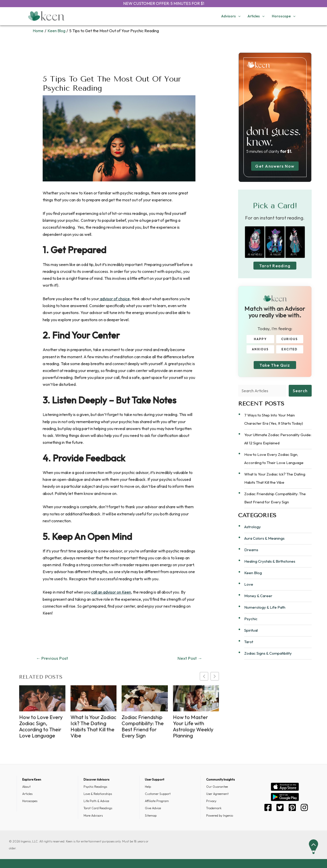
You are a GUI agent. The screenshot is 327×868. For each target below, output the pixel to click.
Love (249, 590)
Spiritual (251, 636)
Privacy (211, 801)
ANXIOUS (261, 351)
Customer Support (158, 794)
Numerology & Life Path (265, 613)
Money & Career (258, 602)
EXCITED (289, 351)
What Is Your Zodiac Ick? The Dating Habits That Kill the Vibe (93, 726)
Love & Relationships (98, 794)
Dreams (251, 556)
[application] (238, 16)
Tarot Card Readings (98, 808)
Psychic (251, 625)
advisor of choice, (115, 299)
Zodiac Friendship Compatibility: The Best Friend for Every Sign (143, 726)
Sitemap (151, 815)
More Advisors (93, 815)
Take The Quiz (275, 369)
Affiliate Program (157, 801)
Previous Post (52, 658)
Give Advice (153, 808)
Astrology (253, 533)
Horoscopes (30, 801)
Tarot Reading (275, 268)
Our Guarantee (217, 787)
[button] (215, 676)
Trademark (214, 808)
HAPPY (261, 341)
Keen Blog (253, 579)
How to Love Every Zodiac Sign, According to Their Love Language (41, 726)
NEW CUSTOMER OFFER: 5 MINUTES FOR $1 (164, 3)
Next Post (190, 658)
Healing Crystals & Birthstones (270, 567)
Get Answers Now (275, 166)
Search (300, 396)
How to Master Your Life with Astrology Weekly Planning (193, 726)
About (26, 787)
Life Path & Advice (96, 801)
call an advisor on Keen (111, 592)
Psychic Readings (95, 787)
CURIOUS (289, 341)
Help (148, 787)
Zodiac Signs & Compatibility (268, 659)
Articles (27, 794)
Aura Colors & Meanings (264, 544)
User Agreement (217, 794)
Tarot (249, 648)
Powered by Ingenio (220, 815)
